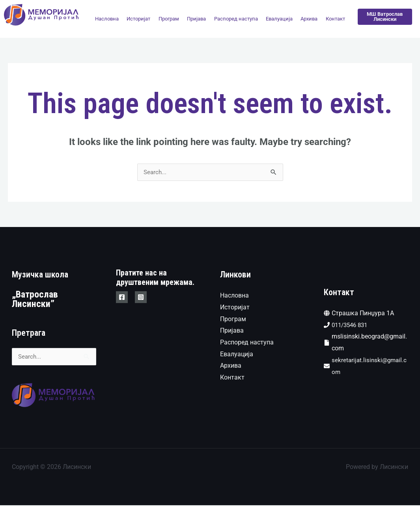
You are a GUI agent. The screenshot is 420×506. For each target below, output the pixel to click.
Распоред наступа (236, 19)
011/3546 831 (352, 325)
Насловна (107, 19)
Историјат (138, 19)
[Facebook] (122, 298)
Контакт (335, 19)
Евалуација (279, 19)
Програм (169, 19)
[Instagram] (141, 298)
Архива (309, 19)
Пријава (196, 19)
